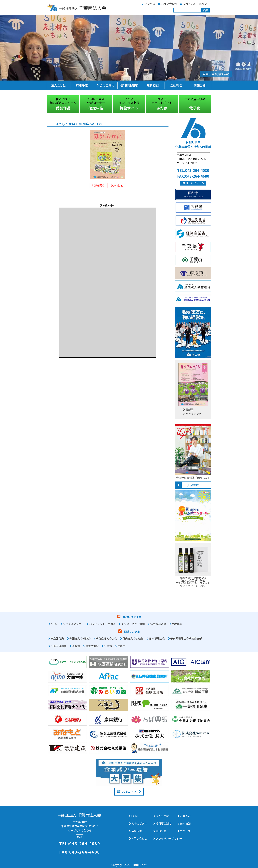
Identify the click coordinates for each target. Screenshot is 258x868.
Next (214, 104)
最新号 (188, 410)
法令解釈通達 (158, 624)
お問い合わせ (167, 4)
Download (117, 185)
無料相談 (153, 85)
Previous (44, 104)
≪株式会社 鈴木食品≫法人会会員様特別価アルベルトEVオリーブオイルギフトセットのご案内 (193, 580)
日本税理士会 (157, 638)
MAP (80, 837)
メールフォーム (193, 183)
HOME (135, 816)
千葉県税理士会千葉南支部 (186, 638)
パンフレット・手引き (102, 624)
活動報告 (176, 85)
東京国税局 (57, 638)
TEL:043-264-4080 (193, 170)
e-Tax (54, 624)
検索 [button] (206, 10)
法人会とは (58, 85)
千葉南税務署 (59, 646)
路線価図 (177, 624)
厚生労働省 (92, 646)
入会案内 (193, 485)
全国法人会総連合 (80, 638)
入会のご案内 (105, 85)
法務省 (76, 646)
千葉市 (108, 646)
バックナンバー (193, 414)
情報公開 (200, 85)
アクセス (148, 4)
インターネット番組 (133, 624)
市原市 (121, 646)
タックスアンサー (73, 624)
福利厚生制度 (129, 85)
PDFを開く (98, 185)
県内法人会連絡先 (133, 638)
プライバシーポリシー (194, 4)
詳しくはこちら (127, 792)
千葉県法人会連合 (106, 638)
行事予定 (82, 85)
